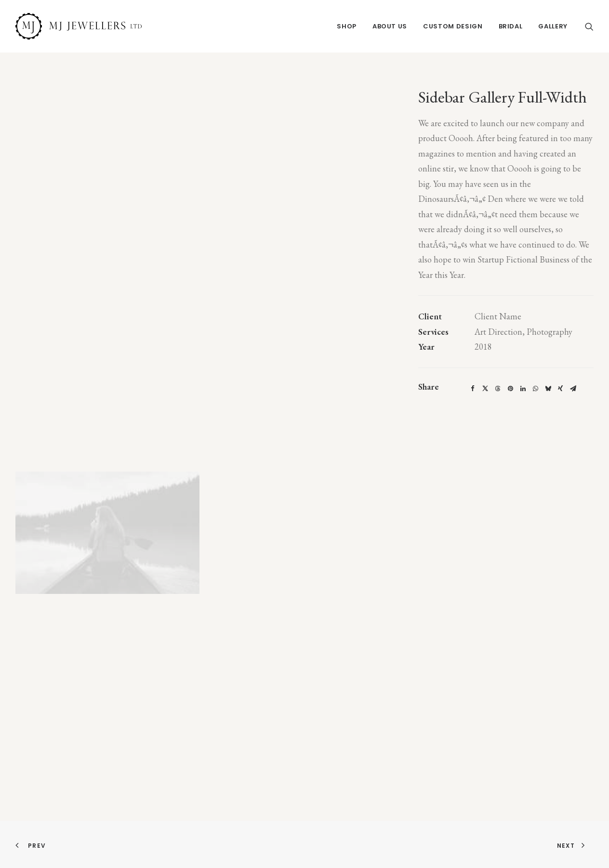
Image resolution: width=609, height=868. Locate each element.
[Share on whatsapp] (535, 389)
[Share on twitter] (485, 389)
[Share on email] (573, 389)
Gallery (553, 26)
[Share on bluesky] (548, 389)
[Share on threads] (498, 389)
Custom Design (453, 26)
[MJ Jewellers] (79, 26)
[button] (589, 26)
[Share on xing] (560, 389)
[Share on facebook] (473, 389)
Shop (347, 26)
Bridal (511, 26)
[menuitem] (347, 26)
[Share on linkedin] (523, 389)
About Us (390, 26)
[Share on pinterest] (510, 389)
